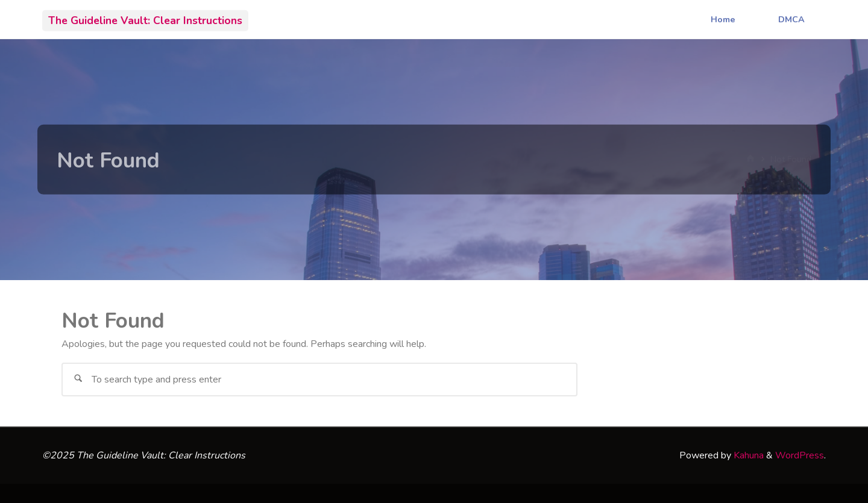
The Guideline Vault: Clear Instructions (145, 20)
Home (723, 19)
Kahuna (747, 455)
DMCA (791, 19)
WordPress (800, 455)
